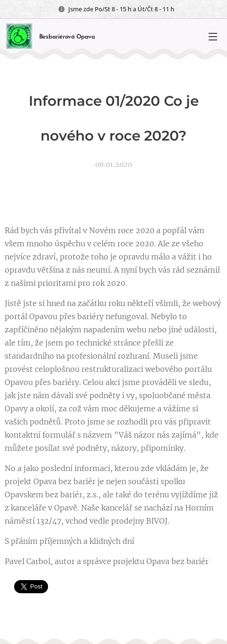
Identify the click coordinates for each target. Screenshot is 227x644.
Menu (213, 37)
